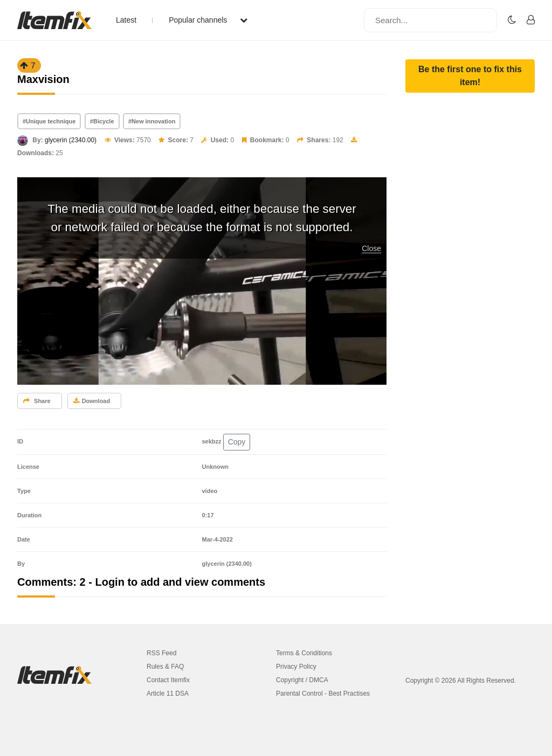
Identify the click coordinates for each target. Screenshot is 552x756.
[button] (470, 76)
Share (37, 401)
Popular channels (208, 20)
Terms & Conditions (304, 653)
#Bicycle (102, 121)
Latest (126, 20)
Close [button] (371, 248)
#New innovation (152, 121)
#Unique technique (49, 121)
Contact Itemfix (168, 680)
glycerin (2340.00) (71, 140)
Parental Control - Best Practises (323, 693)
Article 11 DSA (168, 693)
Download (92, 401)
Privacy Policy (296, 667)
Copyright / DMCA (302, 680)
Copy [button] (237, 442)
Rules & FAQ (165, 667)
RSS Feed (161, 653)
